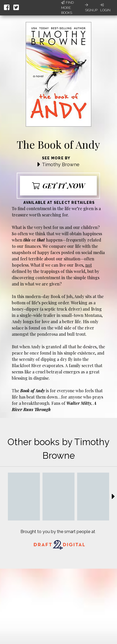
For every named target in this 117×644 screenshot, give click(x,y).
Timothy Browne (61, 164)
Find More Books (67, 8)
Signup (91, 8)
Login (105, 8)
